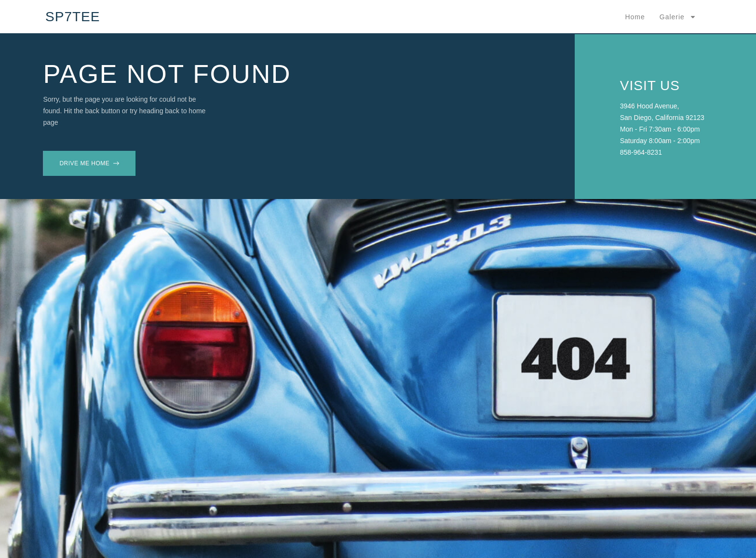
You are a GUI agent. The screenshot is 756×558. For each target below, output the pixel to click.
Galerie (678, 17)
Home (635, 17)
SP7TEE (73, 17)
